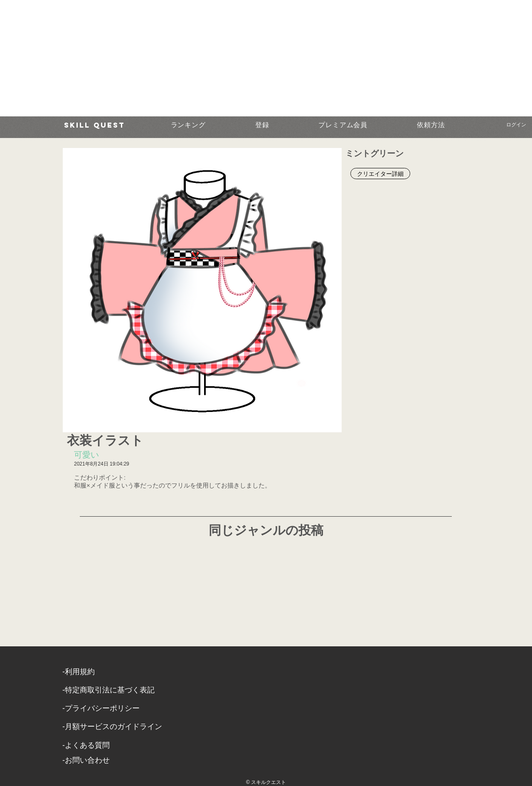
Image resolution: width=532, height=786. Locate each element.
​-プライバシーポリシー (101, 708)
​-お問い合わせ (86, 760)
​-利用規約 (79, 672)
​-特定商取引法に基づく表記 (108, 690)
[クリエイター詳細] (380, 174)
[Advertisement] (249, 58)
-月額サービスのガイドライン (112, 727)
